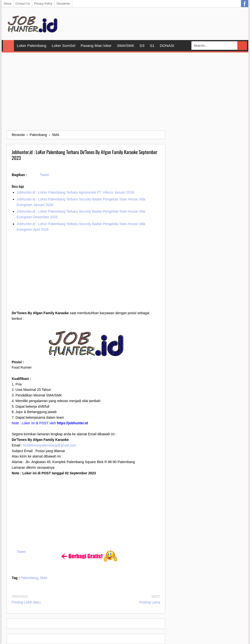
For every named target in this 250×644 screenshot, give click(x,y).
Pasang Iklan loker (96, 46)
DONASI (167, 46)
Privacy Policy (43, 4)
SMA (43, 578)
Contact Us (23, 4)
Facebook (245, 4)
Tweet (44, 175)
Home (8, 46)
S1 (152, 46)
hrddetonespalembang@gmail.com (50, 445)
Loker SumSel (64, 46)
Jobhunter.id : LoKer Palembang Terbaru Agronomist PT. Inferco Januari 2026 (75, 192)
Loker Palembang (32, 46)
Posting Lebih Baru (26, 602)
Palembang (29, 578)
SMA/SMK (126, 46)
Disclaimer (63, 4)
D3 (142, 46)
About (7, 4)
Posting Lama (150, 602)
